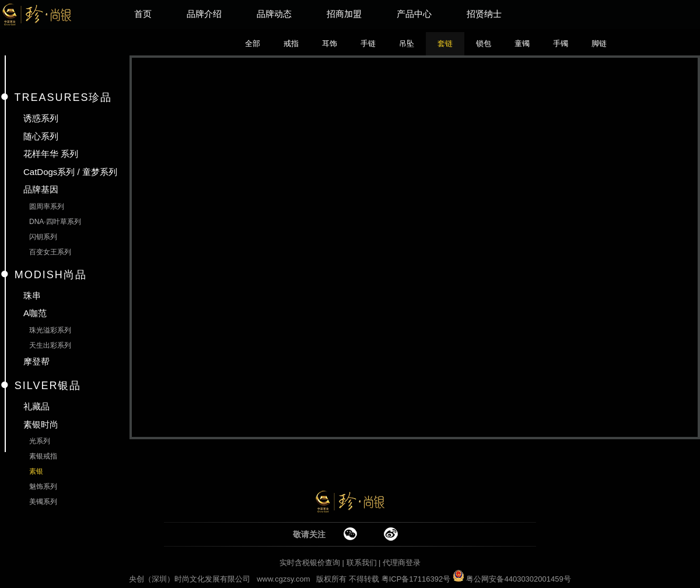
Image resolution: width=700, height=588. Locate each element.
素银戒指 (43, 456)
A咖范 (35, 313)
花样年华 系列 (51, 154)
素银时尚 (41, 424)
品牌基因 (41, 189)
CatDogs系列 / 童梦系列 (70, 172)
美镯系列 (43, 502)
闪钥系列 (43, 237)
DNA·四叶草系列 (55, 222)
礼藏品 (36, 406)
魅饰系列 (43, 487)
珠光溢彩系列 (50, 330)
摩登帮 (36, 361)
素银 (36, 471)
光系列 (40, 441)
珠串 (32, 295)
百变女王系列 (50, 252)
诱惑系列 (41, 118)
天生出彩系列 (50, 345)
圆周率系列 (47, 206)
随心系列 (41, 136)
